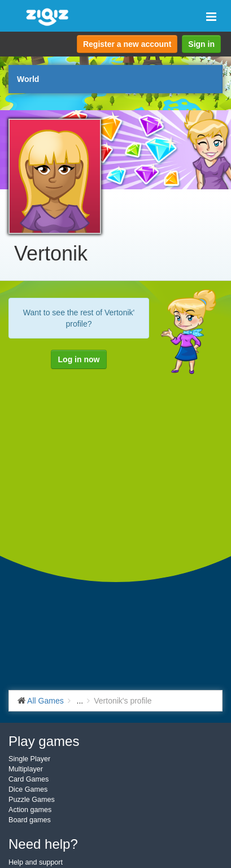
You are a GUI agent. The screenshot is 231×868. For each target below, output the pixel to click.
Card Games (29, 779)
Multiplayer (26, 769)
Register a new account (127, 44)
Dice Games (28, 789)
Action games (30, 810)
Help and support (36, 862)
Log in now (79, 359)
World (28, 79)
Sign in (201, 44)
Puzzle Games (32, 800)
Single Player (29, 759)
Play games (44, 741)
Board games (30, 820)
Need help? (43, 844)
